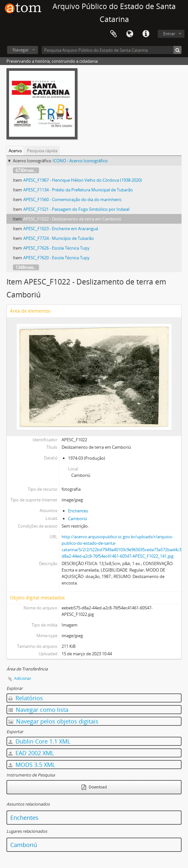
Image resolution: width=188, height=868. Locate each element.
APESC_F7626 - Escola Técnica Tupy (56, 248)
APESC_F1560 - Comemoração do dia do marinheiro (72, 199)
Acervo (15, 151)
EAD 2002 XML (31, 753)
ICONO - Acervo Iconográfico (80, 161)
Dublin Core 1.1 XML (39, 741)
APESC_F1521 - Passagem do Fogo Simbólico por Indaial (76, 209)
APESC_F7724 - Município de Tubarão (59, 238)
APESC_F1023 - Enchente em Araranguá (61, 229)
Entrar (169, 34)
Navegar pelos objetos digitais (53, 721)
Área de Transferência (114, 34)
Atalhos (146, 34)
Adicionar (23, 678)
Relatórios (26, 698)
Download (94, 787)
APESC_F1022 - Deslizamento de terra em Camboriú (72, 219)
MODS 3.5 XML (32, 765)
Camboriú (78, 519)
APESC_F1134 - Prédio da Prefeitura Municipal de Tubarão (78, 190)
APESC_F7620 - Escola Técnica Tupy (56, 258)
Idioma (130, 34)
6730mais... (26, 170)
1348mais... (26, 267)
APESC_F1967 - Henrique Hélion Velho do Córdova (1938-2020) (83, 180)
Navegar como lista (38, 710)
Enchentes (78, 511)
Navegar (21, 50)
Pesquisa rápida (42, 151)
